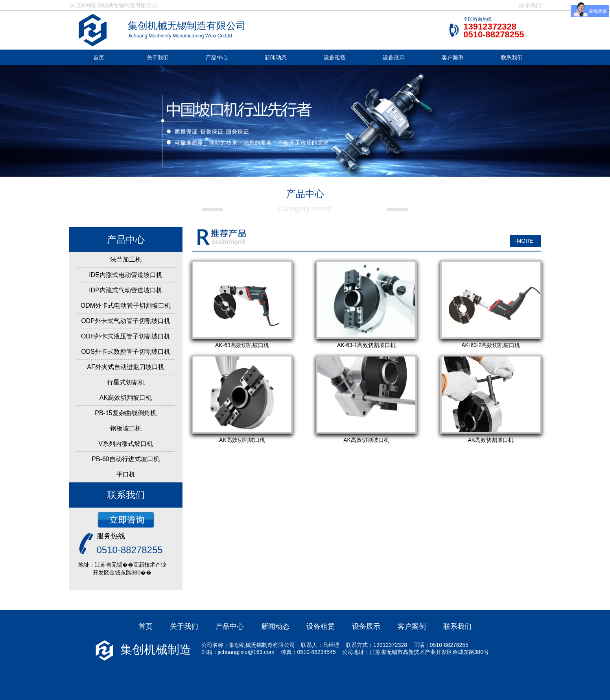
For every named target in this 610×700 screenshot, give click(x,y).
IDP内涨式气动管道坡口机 (126, 290)
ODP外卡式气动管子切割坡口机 (126, 321)
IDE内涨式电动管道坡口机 (126, 275)
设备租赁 (335, 57)
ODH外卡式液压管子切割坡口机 (126, 336)
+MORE (523, 241)
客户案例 (453, 57)
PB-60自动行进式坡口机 (125, 459)
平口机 (126, 474)
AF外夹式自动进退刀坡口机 (125, 367)
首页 (99, 57)
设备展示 (394, 57)
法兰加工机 (126, 259)
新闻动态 (276, 57)
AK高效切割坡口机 (126, 398)
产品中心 (217, 57)
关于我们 (158, 57)
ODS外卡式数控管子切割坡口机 (126, 352)
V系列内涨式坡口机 (126, 444)
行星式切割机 (126, 382)
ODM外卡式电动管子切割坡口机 (126, 306)
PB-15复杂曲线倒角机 (125, 413)
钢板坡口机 (126, 428)
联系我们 (530, 5)
